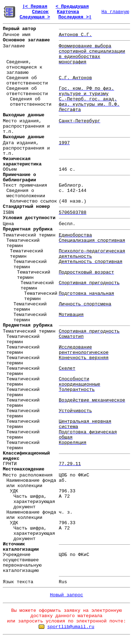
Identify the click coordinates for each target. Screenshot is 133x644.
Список (40, 12)
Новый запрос (67, 595)
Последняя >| (75, 17)
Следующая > (35, 17)
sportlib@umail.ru (71, 627)
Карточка (68, 12)
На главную (115, 12)
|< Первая (35, 7)
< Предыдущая (72, 7)
